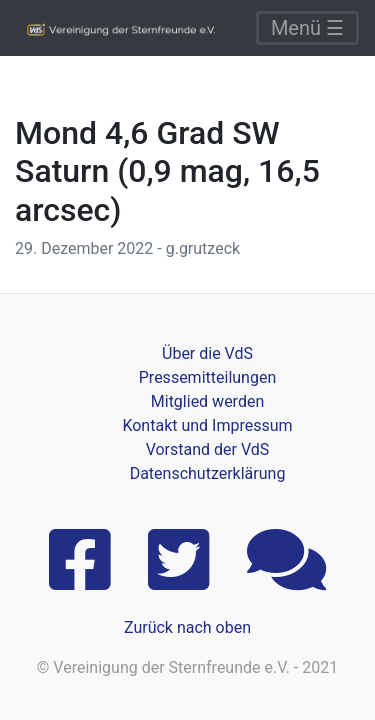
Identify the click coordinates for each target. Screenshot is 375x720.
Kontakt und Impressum (207, 425)
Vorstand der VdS (208, 449)
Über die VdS (207, 353)
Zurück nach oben (187, 627)
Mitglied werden (207, 401)
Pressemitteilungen (207, 377)
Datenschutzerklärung (208, 473)
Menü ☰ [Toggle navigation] (307, 28)
